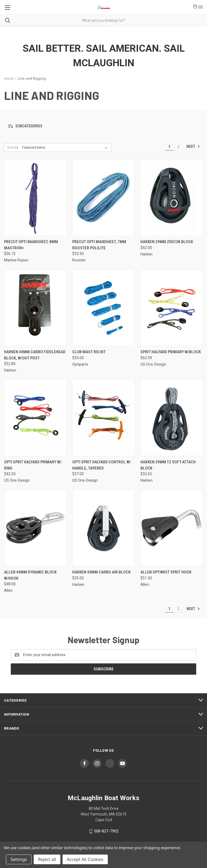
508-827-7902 (106, 831)
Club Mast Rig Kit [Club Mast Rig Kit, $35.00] (89, 352)
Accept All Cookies (85, 859)
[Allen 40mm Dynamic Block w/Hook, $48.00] (35, 528)
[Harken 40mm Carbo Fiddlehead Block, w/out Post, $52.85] (35, 308)
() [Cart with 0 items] (198, 7)
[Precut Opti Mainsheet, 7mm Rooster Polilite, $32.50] (103, 198)
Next (193, 146)
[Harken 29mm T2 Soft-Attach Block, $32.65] (172, 418)
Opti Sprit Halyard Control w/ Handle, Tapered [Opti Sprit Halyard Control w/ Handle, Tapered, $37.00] (101, 465)
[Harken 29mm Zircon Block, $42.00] (172, 198)
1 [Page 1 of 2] (169, 147)
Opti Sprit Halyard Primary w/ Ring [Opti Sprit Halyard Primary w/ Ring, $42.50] (33, 465)
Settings (19, 859)
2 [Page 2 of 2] (178, 147)
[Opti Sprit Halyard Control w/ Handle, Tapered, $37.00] (103, 418)
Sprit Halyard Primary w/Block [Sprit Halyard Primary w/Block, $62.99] (171, 352)
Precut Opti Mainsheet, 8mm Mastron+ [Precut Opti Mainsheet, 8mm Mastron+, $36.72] (31, 245)
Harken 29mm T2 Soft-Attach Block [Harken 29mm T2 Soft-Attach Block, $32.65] (168, 465)
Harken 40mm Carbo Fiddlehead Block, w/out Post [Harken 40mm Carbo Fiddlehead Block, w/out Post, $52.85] (35, 355)
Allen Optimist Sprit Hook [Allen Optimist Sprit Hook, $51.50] (166, 572)
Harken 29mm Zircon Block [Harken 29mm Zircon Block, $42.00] (167, 242)
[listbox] (66, 148)
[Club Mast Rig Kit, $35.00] (103, 308)
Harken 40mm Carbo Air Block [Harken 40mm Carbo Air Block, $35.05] (101, 572)
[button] (103, 126)
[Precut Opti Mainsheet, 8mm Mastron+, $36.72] (35, 198)
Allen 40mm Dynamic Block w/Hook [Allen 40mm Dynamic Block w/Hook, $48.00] (30, 575)
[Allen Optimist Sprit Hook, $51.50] (172, 528)
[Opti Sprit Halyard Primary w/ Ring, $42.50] (35, 418)
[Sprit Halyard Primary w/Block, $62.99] (172, 308)
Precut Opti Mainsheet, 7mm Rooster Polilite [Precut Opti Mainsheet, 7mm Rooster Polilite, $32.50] (99, 245)
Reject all (47, 859)
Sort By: (13, 147)
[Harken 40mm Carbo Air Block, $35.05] (103, 528)
